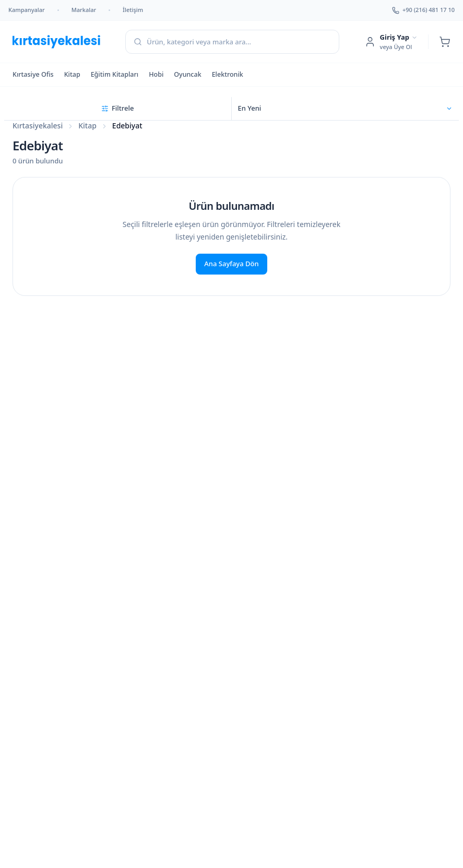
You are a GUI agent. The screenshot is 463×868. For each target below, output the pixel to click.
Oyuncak (187, 74)
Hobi (156, 74)
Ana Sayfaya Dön (231, 264)
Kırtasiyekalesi (38, 126)
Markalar (84, 10)
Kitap (72, 74)
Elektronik (228, 74)
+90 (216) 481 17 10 (423, 10)
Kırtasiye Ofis (33, 74)
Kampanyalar (27, 10)
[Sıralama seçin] (346, 109)
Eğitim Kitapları (115, 74)
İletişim (133, 10)
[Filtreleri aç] (118, 109)
